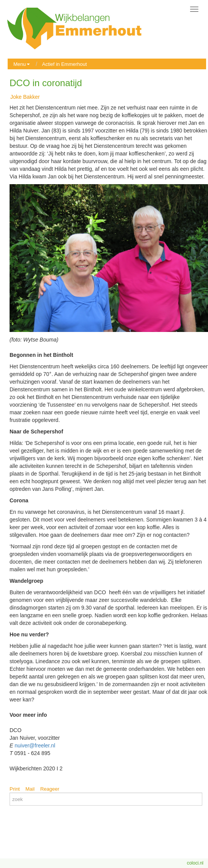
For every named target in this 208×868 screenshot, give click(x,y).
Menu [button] (22, 64)
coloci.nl (195, 863)
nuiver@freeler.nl (35, 745)
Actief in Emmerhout (64, 64)
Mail (30, 789)
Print (15, 789)
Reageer (50, 789)
